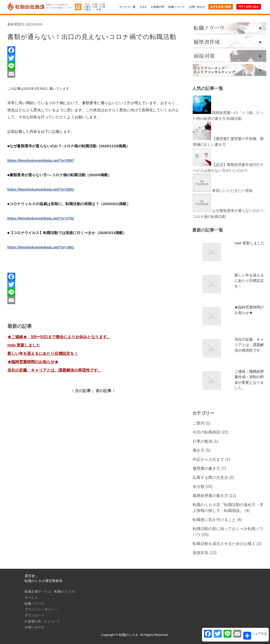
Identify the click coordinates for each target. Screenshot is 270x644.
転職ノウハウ (176, 7)
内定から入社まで (208, 459)
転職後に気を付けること (214, 520)
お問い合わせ (197, 7)
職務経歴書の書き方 (210, 496)
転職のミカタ (129, 635)
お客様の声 (157, 7)
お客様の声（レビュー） (43, 621)
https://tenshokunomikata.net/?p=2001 (41, 189)
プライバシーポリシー (41, 609)
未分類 (199, 487)
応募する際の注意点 (210, 477)
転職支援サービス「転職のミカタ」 (51, 591)
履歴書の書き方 (206, 468)
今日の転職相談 (206, 432)
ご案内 (199, 423)
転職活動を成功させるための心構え (224, 544)
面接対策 (201, 553)
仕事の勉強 (202, 441)
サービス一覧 (127, 7)
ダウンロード (34, 615)
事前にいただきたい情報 (232, 191)
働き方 (199, 450)
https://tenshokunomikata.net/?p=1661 (41, 247)
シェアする (255, 636)
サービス (31, 597)
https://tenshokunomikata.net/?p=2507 (41, 161)
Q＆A (143, 7)
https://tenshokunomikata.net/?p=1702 (41, 218)
